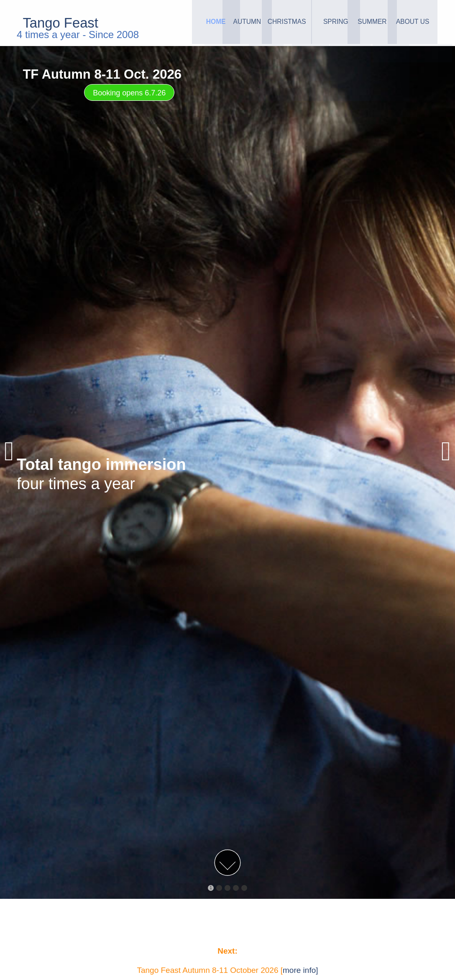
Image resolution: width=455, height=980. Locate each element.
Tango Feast (64, 23)
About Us (407, 23)
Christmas (257, 23)
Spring (307, 23)
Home (156, 23)
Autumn (206, 23)
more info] (300, 970)
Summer (357, 23)
